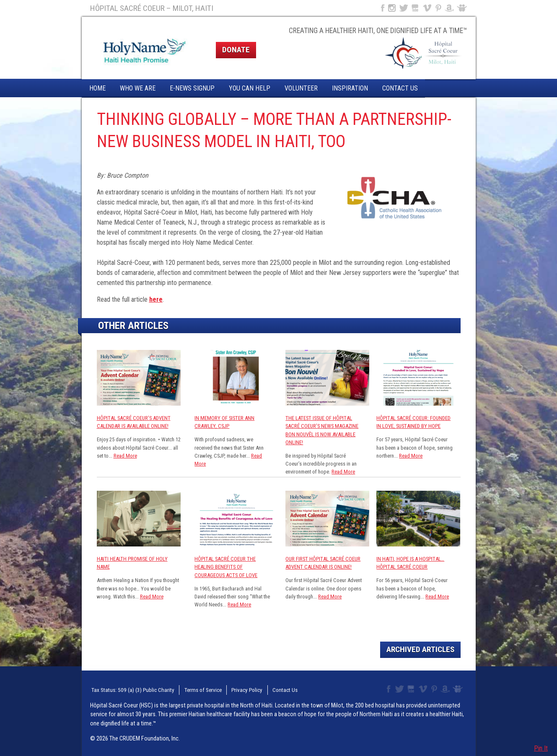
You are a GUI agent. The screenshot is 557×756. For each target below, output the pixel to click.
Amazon (449, 8)
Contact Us (400, 88)
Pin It (541, 748)
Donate (236, 50)
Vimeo (428, 8)
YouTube (416, 8)
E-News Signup (192, 88)
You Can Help (250, 88)
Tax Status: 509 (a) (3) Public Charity (128, 689)
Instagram (392, 8)
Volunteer (301, 88)
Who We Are (138, 88)
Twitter (403, 8)
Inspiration (350, 88)
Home (97, 88)
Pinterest (439, 8)
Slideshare (464, 8)
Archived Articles (420, 649)
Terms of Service (194, 689)
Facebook (382, 8)
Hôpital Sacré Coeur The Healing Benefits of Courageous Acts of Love (226, 567)
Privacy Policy (235, 689)
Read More (125, 456)
